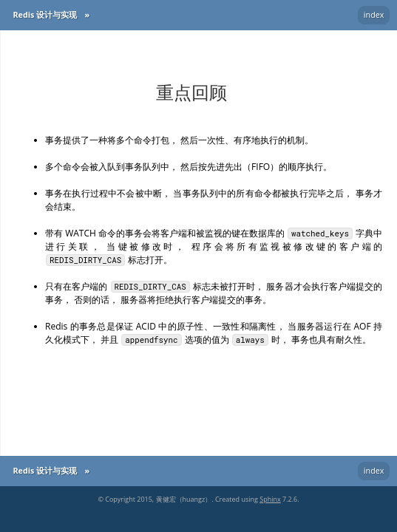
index (374, 14)
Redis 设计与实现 (45, 14)
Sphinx (270, 499)
